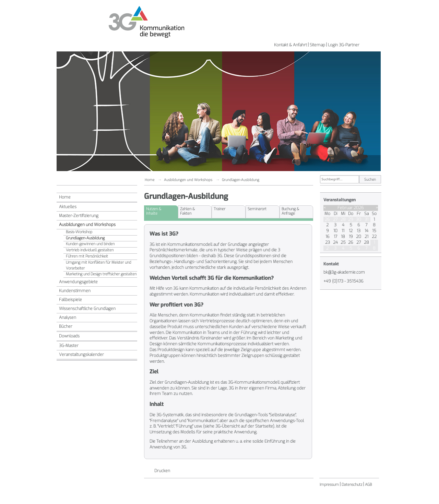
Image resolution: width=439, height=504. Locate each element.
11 (343, 231)
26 (327, 219)
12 (351, 231)
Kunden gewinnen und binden (90, 244)
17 (335, 237)
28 (343, 219)
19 (351, 237)
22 (374, 237)
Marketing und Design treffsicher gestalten (101, 274)
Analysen (68, 317)
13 (359, 231)
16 (328, 237)
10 (335, 231)
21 (366, 237)
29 (351, 219)
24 (335, 242)
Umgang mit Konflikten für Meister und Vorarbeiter (98, 265)
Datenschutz (352, 485)
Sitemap (317, 45)
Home (65, 197)
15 (374, 231)
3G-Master (69, 346)
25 (343, 242)
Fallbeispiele (70, 300)
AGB (368, 485)
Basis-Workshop (79, 232)
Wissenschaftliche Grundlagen (87, 309)
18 (343, 237)
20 (359, 237)
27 (335, 219)
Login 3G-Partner (344, 45)
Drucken (162, 471)
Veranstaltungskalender (81, 355)
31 (366, 219)
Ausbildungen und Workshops (87, 225)
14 (366, 231)
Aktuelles (68, 207)
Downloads (69, 336)
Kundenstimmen (75, 291)
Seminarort (257, 209)
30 (359, 219)
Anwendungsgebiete (78, 282)
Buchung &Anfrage (290, 211)
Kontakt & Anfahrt (290, 45)
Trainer (219, 209)
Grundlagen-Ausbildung (85, 238)
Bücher (66, 326)
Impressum (329, 485)
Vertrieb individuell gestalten (90, 250)
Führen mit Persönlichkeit (87, 256)
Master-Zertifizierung (79, 216)
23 (328, 242)
